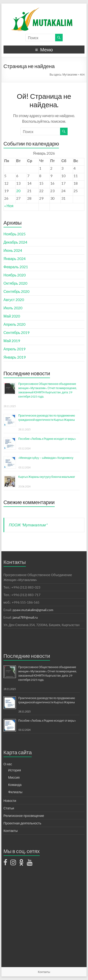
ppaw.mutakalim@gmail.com (33, 610)
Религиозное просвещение (24, 816)
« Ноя (9, 206)
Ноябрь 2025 (15, 234)
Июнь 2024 (13, 250)
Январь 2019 (15, 357)
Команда (15, 785)
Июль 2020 (13, 308)
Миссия (14, 777)
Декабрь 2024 (15, 242)
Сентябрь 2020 (17, 291)
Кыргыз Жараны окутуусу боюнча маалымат (47, 477)
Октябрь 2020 (15, 283)
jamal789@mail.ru (25, 617)
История (15, 770)
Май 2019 (12, 341)
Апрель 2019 (14, 349)
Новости (10, 801)
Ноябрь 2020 (15, 275)
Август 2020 (14, 300)
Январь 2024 (15, 258)
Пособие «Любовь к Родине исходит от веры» (47, 439)
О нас (8, 764)
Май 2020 (12, 316)
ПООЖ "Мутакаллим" (28, 525)
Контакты (11, 831)
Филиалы (15, 792)
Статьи (9, 808)
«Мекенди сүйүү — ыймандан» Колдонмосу (46, 458)
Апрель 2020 (14, 324)
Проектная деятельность (22, 823)
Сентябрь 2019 (17, 332)
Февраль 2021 (16, 267)
